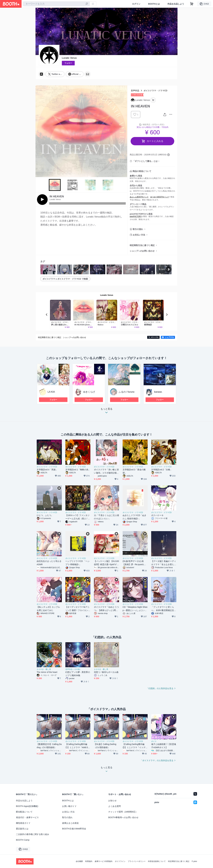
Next (125, 131)
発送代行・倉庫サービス (27, 817)
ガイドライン (120, 861)
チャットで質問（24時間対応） (123, 812)
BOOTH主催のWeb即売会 (74, 829)
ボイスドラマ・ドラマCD (155, 91)
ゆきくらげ (89, 392)
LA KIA (51, 392)
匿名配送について (24, 812)
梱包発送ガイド (23, 823)
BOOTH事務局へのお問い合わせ (123, 817)
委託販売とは (22, 829)
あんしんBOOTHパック (139, 197)
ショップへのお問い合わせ (142, 251)
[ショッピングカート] (192, 4)
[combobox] (56, 4)
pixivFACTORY (136, 216)
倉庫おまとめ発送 (70, 823)
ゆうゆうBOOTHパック (160, 197)
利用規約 (89, 861)
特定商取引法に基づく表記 (142, 245)
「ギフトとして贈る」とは (145, 161)
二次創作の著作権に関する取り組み (33, 834)
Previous (38, 131)
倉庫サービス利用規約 (104, 861)
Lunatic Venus (69, 58)
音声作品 (135, 91)
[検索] (87, 4)
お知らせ (112, 801)
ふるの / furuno (127, 392)
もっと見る (106, 412)
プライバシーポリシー (137, 861)
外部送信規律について (157, 861)
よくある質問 (114, 806)
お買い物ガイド (69, 806)
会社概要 (79, 861)
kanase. (158, 392)
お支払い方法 (139, 235)
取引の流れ (138, 229)
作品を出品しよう (176, 4)
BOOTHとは (154, 4)
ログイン (136, 4)
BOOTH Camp (23, 840)
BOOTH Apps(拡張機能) (27, 806)
